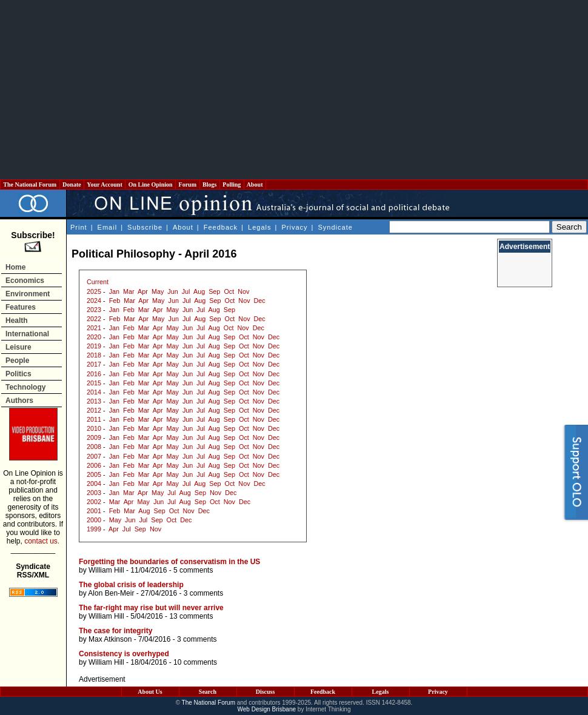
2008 (94, 447)
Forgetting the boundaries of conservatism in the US (169, 562)
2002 (94, 502)
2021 (94, 328)
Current (98, 282)
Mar (129, 291)
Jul (186, 291)
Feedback (221, 227)
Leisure (18, 347)
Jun (172, 291)
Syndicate (336, 227)
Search (208, 692)
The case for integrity (115, 631)
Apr (143, 291)
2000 (94, 520)
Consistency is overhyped (124, 654)
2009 (94, 437)
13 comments (191, 616)
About (255, 185)
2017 (94, 364)
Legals (259, 227)
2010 (94, 428)
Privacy (294, 227)
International (27, 334)
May (158, 291)
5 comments (193, 570)
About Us (150, 692)
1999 (94, 529)
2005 (94, 474)
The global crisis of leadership (131, 585)
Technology (25, 387)
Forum (187, 185)
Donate (72, 185)
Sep (214, 291)
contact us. (42, 541)
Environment (28, 294)
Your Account (105, 185)
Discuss (266, 692)
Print (79, 227)
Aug (199, 291)
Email (108, 227)
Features (21, 307)
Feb (115, 301)
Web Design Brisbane (267, 709)
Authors (19, 401)
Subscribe (145, 227)
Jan (114, 291)
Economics (25, 281)
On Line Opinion (150, 185)
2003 (94, 493)
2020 (94, 337)
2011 (94, 419)
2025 (94, 291)
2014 (94, 392)
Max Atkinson (110, 639)
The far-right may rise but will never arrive (151, 608)
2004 (94, 484)
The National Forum (30, 185)
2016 (94, 374)
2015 (94, 383)
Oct (229, 291)
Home (15, 267)
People (17, 361)
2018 (94, 355)
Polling (232, 185)
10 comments (195, 662)
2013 (94, 401)
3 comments (203, 593)
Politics (18, 374)
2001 (94, 511)
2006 (94, 465)
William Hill (106, 570)
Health (17, 321)
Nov (243, 291)
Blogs (210, 185)
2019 (94, 346)
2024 (94, 301)
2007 (94, 456)
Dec (260, 301)
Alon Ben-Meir (111, 593)
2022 (94, 319)
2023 (94, 310)
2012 (94, 410)
